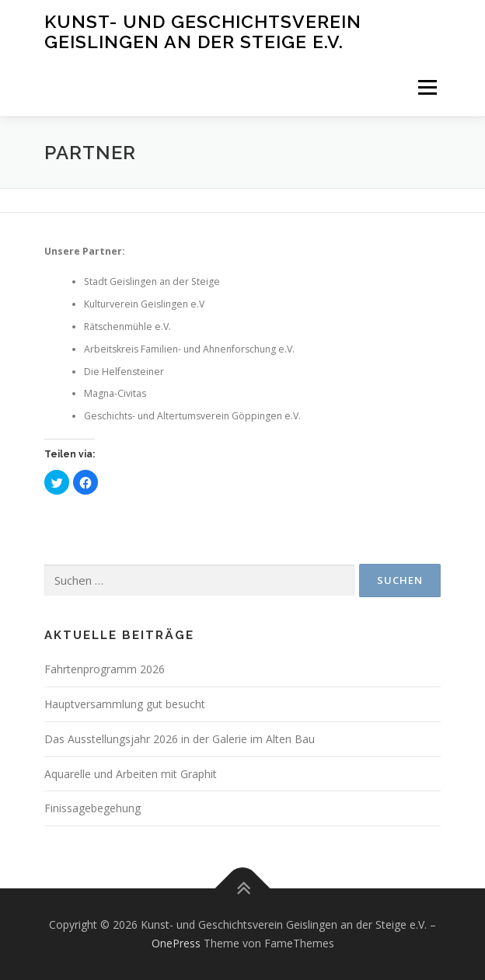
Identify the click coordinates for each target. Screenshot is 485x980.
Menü (426, 87)
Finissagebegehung (92, 808)
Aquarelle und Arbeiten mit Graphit (131, 774)
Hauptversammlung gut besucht (125, 704)
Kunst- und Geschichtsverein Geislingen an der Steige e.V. (203, 31)
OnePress (176, 943)
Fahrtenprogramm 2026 (105, 669)
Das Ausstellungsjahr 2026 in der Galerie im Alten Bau (180, 739)
